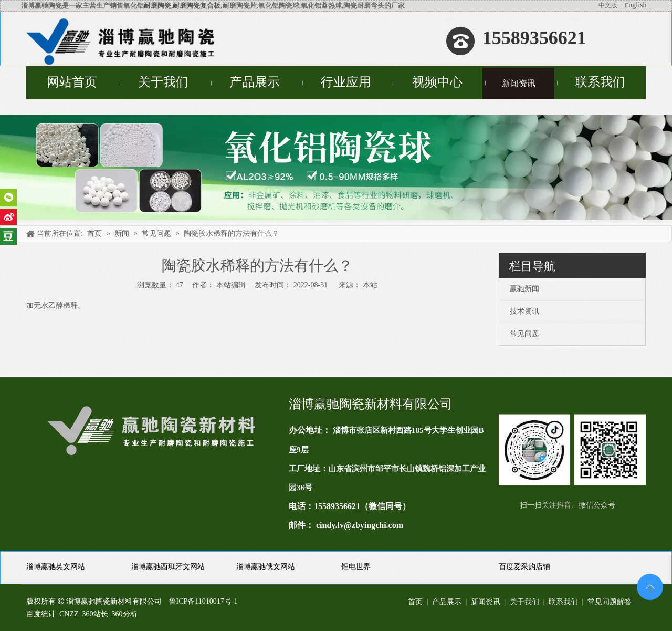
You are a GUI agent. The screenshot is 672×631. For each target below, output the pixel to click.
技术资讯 (524, 311)
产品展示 (447, 602)
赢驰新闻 (524, 289)
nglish (637, 5)
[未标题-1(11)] (572, 450)
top (650, 586)
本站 (370, 285)
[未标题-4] (336, 168)
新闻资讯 (486, 602)
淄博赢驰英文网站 (56, 567)
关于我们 (524, 602)
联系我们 (563, 602)
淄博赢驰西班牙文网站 (168, 567)
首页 (415, 602)
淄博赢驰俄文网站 (266, 567)
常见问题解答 (610, 602)
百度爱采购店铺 (524, 567)
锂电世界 (356, 567)
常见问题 (524, 334)
